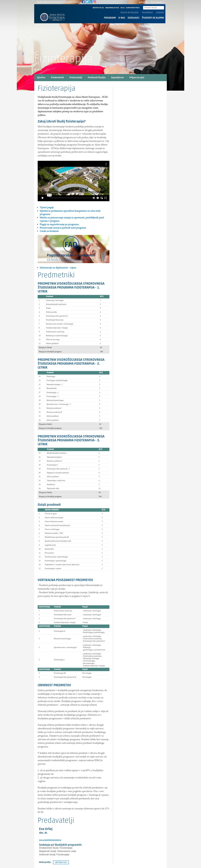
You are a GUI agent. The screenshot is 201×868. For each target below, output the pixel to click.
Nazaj (38, 70)
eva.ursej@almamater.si (50, 840)
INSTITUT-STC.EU (98, 8)
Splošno (41, 78)
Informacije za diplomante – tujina (58, 268)
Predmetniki (57, 78)
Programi (110, 18)
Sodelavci (133, 18)
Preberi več (61, 862)
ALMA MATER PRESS (133, 8)
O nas (122, 18)
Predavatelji (76, 78)
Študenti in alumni (153, 18)
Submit (162, 8)
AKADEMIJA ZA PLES (112, 8)
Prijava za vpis (137, 78)
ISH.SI (122, 8)
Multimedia (147, 13)
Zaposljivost (117, 78)
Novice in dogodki (130, 13)
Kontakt (160, 13)
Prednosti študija (97, 78)
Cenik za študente (49, 231)
